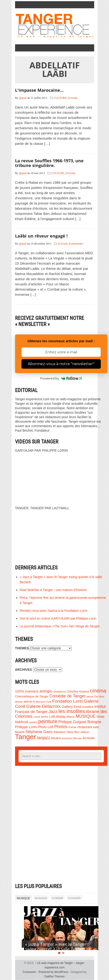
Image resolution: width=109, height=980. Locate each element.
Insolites (88, 707)
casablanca (59, 692)
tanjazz (44, 738)
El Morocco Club (42, 702)
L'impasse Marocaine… (39, 90)
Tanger (26, 737)
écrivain (89, 738)
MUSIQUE (85, 716)
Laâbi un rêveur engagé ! (41, 236)
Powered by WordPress (53, 972)
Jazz (53, 711)
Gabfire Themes (55, 976)
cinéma (98, 691)
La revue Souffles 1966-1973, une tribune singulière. (49, 163)
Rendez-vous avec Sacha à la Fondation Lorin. (54, 611)
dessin (19, 702)
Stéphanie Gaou (39, 732)
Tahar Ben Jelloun (78, 732)
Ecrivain (73, 98)
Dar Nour (99, 696)
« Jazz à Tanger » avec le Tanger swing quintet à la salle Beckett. (56, 947)
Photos (61, 727)
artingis (46, 691)
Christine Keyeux (78, 692)
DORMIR (58, 898)
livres (45, 717)
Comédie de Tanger (68, 696)
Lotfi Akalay (57, 717)
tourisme (67, 738)
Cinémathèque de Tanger (32, 696)
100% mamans (27, 691)
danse (90, 696)
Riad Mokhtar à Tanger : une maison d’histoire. (54, 590)
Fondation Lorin (68, 701)
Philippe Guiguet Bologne (80, 722)
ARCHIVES (24, 670)
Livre (37, 717)
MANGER (41, 898)
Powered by (61, 378)
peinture (48, 721)
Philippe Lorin (26, 727)
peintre (33, 722)
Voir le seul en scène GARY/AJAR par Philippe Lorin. (59, 618)
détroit (28, 702)
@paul (23, 98)
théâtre (56, 738)
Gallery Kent (71, 707)
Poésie (72, 727)
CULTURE (60, 98)
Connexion (29, 972)
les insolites (72, 711)
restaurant (85, 727)
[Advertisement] (55, 825)
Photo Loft (46, 727)
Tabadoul (60, 732)
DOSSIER (74, 898)
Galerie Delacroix (43, 706)
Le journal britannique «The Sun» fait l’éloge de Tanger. (60, 626)
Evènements (76, 244)
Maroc (71, 717)
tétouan (77, 738)
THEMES (22, 648)
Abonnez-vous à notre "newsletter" (61, 364)
